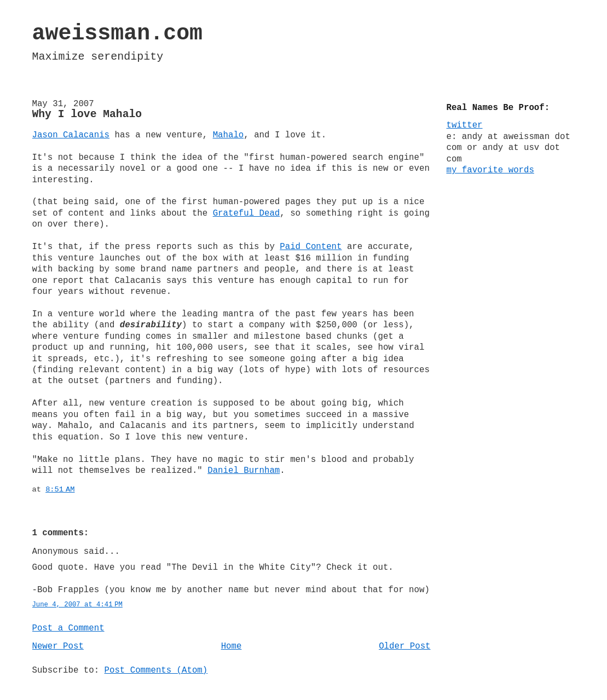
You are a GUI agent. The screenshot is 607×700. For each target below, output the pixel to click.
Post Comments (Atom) (156, 670)
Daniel (244, 471)
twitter (465, 125)
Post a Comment (68, 628)
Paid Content (311, 247)
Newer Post (58, 646)
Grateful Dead (247, 213)
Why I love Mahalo (87, 114)
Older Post (404, 646)
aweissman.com (118, 34)
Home (232, 646)
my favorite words (490, 170)
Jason (71, 135)
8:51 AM (60, 490)
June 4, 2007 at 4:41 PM (77, 605)
